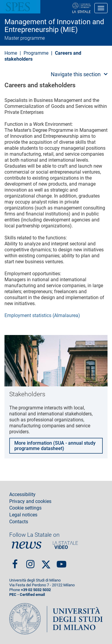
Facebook (15, 562)
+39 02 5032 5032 (36, 590)
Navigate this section (76, 74)
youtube (62, 562)
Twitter (46, 562)
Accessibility (22, 495)
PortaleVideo (65, 545)
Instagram (30, 562)
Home (11, 53)
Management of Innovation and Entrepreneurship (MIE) (54, 26)
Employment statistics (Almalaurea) (42, 315)
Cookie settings (25, 508)
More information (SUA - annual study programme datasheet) (55, 446)
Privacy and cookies (30, 501)
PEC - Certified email (27, 595)
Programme (36, 53)
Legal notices (23, 515)
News (27, 545)
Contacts (19, 522)
